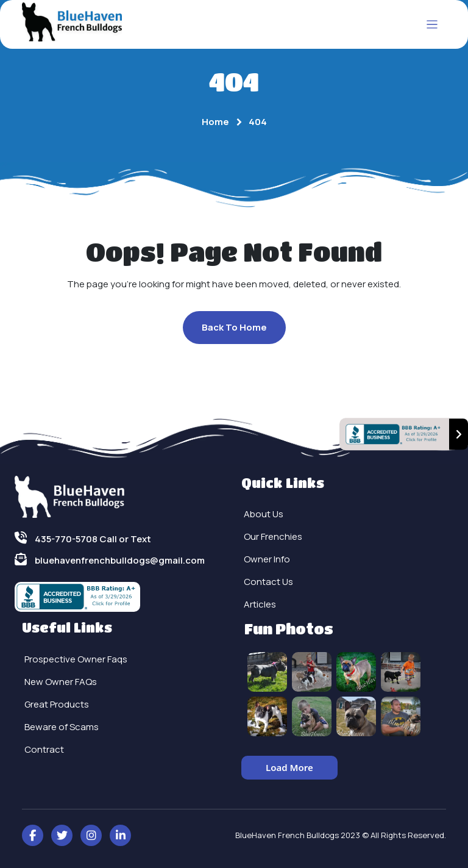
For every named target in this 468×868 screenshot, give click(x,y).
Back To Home (234, 327)
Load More (289, 767)
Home (215, 122)
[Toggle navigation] (432, 25)
